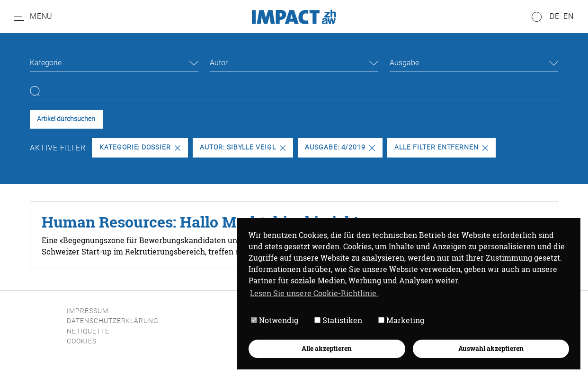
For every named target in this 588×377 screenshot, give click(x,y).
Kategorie (46, 63)
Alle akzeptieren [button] (327, 348)
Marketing (401, 320)
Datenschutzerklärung (113, 321)
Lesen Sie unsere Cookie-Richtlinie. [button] (314, 293)
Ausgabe (404, 63)
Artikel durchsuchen (66, 119)
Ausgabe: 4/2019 (340, 147)
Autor (219, 63)
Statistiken (338, 320)
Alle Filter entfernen (441, 147)
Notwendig (275, 320)
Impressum (88, 311)
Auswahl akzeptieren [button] (491, 348)
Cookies (82, 341)
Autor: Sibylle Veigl (243, 147)
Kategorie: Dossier (140, 147)
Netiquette (88, 331)
